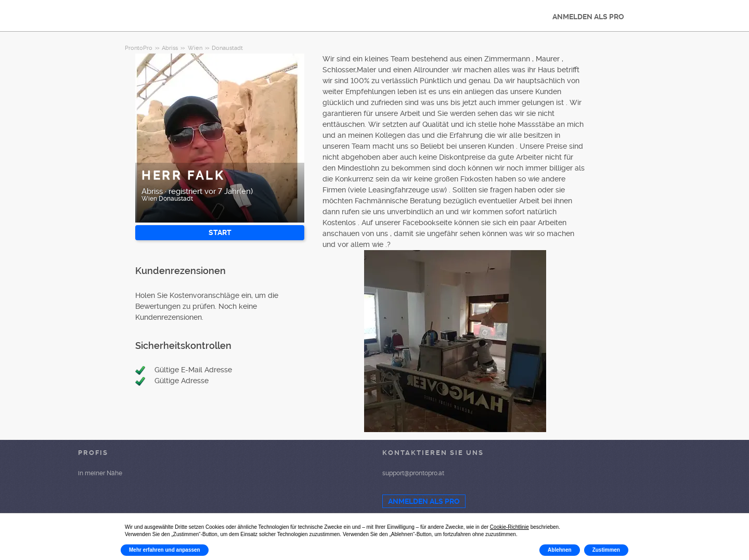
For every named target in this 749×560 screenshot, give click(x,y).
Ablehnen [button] (560, 550)
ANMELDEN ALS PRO (588, 17)
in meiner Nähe (100, 473)
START (220, 232)
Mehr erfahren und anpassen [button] (165, 550)
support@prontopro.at (413, 473)
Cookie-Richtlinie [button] (509, 527)
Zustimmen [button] (606, 550)
